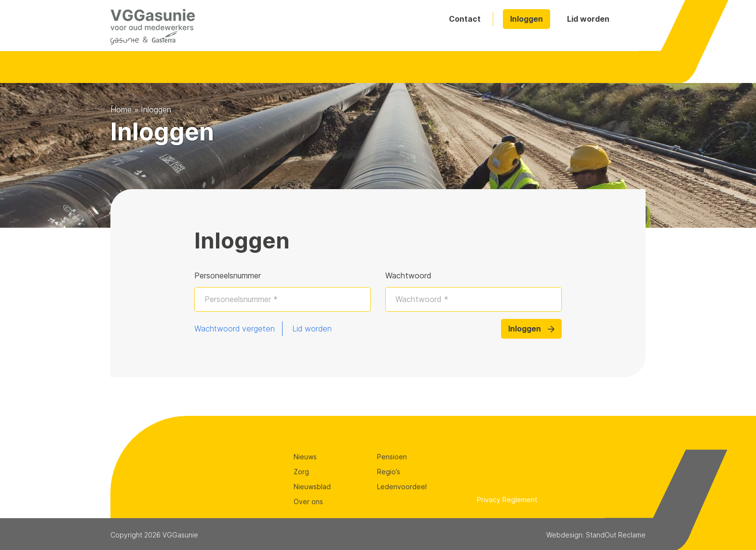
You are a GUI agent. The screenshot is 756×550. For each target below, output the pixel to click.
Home (121, 110)
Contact (465, 19)
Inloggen (526, 19)
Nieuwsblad (312, 487)
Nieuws (305, 457)
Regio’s (389, 472)
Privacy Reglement (507, 500)
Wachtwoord (408, 275)
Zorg (301, 472)
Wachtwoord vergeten (235, 329)
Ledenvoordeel (402, 487)
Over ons (308, 502)
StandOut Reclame (616, 535)
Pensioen (392, 457)
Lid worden (588, 19)
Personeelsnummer (228, 275)
